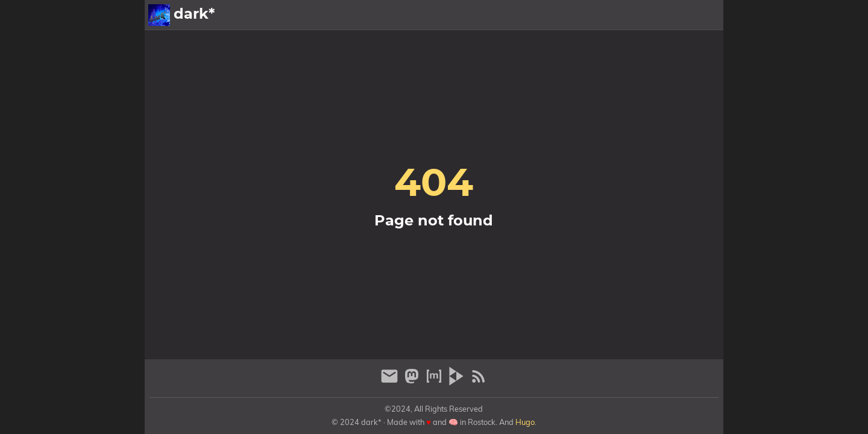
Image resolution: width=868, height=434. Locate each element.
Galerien (626, 15)
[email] (391, 381)
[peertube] (458, 381)
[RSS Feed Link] (479, 381)
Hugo (525, 422)
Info (667, 15)
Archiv (702, 15)
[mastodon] (413, 381)
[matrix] (436, 381)
